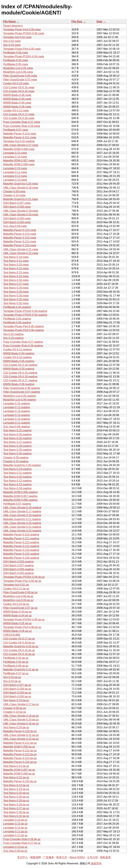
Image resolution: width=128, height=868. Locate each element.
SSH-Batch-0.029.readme (18, 562)
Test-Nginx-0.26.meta (16, 280)
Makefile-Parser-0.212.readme (21, 546)
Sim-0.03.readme (13, 338)
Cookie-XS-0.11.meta (16, 110)
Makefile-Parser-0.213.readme (21, 542)
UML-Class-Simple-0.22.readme (22, 531)
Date (99, 22)
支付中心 (22, 857)
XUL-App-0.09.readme (16, 427)
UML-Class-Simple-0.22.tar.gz (21, 739)
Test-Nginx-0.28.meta (16, 288)
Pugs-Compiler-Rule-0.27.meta (22, 122)
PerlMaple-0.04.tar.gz (16, 658)
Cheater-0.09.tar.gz (15, 708)
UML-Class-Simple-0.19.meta (21, 211)
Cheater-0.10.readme (16, 461)
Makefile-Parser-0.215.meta (20, 238)
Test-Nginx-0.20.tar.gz (16, 727)
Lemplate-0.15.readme (17, 403)
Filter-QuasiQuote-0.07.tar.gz (20, 608)
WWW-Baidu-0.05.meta (17, 107)
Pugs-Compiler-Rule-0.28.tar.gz (22, 839)
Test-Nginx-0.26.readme (17, 434)
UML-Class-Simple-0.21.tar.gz (21, 735)
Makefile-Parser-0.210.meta (20, 134)
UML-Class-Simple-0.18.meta (21, 188)
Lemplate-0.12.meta (15, 176)
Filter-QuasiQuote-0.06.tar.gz (20, 592)
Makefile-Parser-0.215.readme (21, 554)
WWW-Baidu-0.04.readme (19, 353)
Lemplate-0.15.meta (15, 153)
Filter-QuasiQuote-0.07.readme (22, 392)
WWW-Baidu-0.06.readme (19, 384)
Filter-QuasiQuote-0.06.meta (20, 76)
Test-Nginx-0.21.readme (17, 473)
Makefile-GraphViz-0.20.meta (20, 184)
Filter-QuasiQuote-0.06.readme (22, 388)
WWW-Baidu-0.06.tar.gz (17, 631)
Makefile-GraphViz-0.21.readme (22, 519)
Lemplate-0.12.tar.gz (15, 835)
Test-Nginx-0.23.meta (16, 272)
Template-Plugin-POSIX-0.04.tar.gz (24, 577)
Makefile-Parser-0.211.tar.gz (20, 743)
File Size (77, 22)
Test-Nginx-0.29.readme (17, 450)
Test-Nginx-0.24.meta (16, 276)
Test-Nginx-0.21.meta (16, 261)
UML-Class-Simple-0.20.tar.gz (21, 720)
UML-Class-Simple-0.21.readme (22, 527)
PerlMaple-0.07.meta (16, 130)
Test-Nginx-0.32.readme (17, 438)
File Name (9, 22)
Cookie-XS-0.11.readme (17, 349)
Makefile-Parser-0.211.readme (21, 539)
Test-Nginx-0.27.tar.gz (16, 808)
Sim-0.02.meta (12, 41)
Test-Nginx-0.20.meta (16, 265)
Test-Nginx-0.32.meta (16, 303)
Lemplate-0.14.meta (15, 157)
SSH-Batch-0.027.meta (17, 203)
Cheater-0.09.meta (14, 191)
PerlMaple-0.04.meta (16, 60)
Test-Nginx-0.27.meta (16, 284)
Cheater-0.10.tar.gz (15, 712)
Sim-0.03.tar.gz (12, 681)
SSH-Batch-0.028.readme (18, 569)
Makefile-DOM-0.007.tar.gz (19, 770)
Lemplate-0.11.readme (17, 423)
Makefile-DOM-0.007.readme (20, 496)
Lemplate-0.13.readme (17, 411)
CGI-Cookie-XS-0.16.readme (20, 365)
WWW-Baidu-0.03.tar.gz (17, 612)
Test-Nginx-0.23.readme (17, 484)
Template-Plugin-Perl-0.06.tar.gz (22, 627)
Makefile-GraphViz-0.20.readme (22, 465)
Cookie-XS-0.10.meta (16, 83)
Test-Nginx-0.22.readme (17, 481)
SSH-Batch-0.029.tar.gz (17, 693)
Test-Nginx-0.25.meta (16, 299)
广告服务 (49, 857)
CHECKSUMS (12, 635)
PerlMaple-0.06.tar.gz (16, 666)
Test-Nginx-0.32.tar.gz (16, 816)
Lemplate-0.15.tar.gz (15, 820)
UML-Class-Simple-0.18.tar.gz (21, 724)
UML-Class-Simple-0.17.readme (22, 511)
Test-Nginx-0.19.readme (17, 469)
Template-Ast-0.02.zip (16, 585)
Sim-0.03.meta (12, 45)
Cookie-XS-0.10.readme (17, 357)
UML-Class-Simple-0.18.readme (22, 508)
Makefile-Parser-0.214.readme (21, 550)
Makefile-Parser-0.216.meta (20, 245)
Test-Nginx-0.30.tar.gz (16, 812)
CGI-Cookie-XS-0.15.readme (20, 373)
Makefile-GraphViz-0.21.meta (20, 199)
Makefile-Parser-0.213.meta (20, 230)
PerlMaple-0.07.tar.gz (16, 673)
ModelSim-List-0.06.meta (18, 72)
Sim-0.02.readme (13, 334)
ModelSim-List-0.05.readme (20, 396)
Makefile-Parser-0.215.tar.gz (20, 762)
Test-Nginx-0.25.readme (17, 430)
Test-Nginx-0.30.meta (16, 296)
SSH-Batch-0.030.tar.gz (17, 696)
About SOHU (77, 857)
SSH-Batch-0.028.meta (17, 207)
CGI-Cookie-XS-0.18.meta (19, 118)
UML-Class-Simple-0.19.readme (22, 515)
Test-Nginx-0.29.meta (16, 292)
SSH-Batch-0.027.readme (18, 565)
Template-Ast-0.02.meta (17, 37)
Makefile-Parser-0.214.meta (20, 234)
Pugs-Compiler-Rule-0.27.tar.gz (22, 843)
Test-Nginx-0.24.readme (17, 488)
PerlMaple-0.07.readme (17, 504)
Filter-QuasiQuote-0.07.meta (20, 80)
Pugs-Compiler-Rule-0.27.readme (23, 342)
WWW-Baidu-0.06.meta (17, 95)
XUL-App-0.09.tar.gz (15, 851)
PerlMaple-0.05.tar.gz (16, 662)
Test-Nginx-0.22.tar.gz (16, 777)
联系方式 (62, 857)
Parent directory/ (13, 26)
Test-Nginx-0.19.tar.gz (16, 700)
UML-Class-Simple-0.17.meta (21, 145)
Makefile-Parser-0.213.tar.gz (20, 754)
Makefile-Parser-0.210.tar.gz (20, 731)
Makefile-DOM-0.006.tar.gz (19, 747)
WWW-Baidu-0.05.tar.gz (17, 623)
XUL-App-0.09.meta (15, 226)
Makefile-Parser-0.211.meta (20, 137)
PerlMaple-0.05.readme (17, 319)
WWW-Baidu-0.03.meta (17, 99)
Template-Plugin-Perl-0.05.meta (22, 49)
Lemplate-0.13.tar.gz (15, 824)
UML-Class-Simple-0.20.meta (21, 215)
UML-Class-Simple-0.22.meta (21, 253)
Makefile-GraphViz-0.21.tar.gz (21, 670)
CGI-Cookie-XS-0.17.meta (19, 114)
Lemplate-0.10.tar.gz (15, 847)
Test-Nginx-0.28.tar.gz (16, 801)
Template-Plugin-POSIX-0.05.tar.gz (24, 619)
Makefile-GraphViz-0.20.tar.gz (21, 646)
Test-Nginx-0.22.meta (16, 268)
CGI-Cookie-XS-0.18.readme (20, 377)
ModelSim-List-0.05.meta (18, 68)
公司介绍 (92, 857)
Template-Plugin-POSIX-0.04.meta (24, 56)
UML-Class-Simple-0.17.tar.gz (21, 704)
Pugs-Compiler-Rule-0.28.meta (22, 126)
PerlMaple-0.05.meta (16, 64)
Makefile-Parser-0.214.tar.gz (20, 758)
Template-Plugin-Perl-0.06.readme (23, 330)
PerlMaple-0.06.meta (16, 53)
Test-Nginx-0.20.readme (17, 477)
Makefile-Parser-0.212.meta (20, 242)
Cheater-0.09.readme (16, 458)
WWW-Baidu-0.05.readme (19, 361)
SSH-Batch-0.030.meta (17, 222)
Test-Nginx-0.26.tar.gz (16, 797)
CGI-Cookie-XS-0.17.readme (20, 380)
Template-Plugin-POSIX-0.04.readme (25, 311)
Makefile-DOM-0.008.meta (19, 164)
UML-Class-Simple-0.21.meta (21, 249)
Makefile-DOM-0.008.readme (20, 500)
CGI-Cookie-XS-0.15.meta (19, 87)
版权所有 (96, 863)
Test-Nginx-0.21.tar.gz (16, 766)
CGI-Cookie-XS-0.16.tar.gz (19, 654)
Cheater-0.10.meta (14, 195)
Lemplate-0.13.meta (15, 180)
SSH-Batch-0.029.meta (17, 218)
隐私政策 (105, 857)
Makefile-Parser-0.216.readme (21, 558)
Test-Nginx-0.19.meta (16, 257)
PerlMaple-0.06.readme (17, 323)
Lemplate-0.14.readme (17, 415)
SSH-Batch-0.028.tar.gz (17, 689)
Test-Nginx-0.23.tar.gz (16, 785)
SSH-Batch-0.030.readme (18, 573)
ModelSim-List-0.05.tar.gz (18, 600)
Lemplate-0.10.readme (17, 419)
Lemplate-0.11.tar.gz (15, 832)
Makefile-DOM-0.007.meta (19, 161)
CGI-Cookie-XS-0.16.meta (19, 91)
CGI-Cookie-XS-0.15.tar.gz (19, 650)
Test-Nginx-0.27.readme (17, 442)
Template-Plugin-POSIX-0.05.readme (25, 315)
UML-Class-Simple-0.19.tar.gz (21, 716)
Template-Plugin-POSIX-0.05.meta (24, 33)
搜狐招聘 (35, 857)
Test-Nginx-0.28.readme (17, 446)
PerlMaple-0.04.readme (17, 307)
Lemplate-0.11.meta (15, 172)
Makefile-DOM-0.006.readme (20, 492)
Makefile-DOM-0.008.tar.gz (19, 774)
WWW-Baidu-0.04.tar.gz (17, 615)
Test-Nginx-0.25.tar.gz (16, 793)
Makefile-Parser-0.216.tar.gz (20, 781)
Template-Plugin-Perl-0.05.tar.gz (22, 581)
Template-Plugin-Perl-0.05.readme (23, 326)
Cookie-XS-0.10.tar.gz (16, 604)
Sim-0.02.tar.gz (12, 677)
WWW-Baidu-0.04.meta (17, 103)
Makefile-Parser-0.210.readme (21, 535)
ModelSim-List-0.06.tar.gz (18, 596)
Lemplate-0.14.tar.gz (15, 828)
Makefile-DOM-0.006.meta (19, 149)
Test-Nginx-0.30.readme (17, 454)
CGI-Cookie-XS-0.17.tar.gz (19, 639)
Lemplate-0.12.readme (17, 407)
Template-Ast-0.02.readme (19, 141)
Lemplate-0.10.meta (15, 168)
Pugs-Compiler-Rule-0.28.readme (23, 346)
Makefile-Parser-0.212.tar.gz (20, 751)
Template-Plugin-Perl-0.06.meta (22, 30)
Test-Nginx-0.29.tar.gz (16, 805)
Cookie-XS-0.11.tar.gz (16, 589)
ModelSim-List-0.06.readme (20, 400)
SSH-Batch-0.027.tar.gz (17, 685)
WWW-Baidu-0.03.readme (19, 369)
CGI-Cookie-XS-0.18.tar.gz (19, 643)
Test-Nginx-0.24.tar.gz (16, 789)
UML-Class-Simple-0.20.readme (22, 523)
